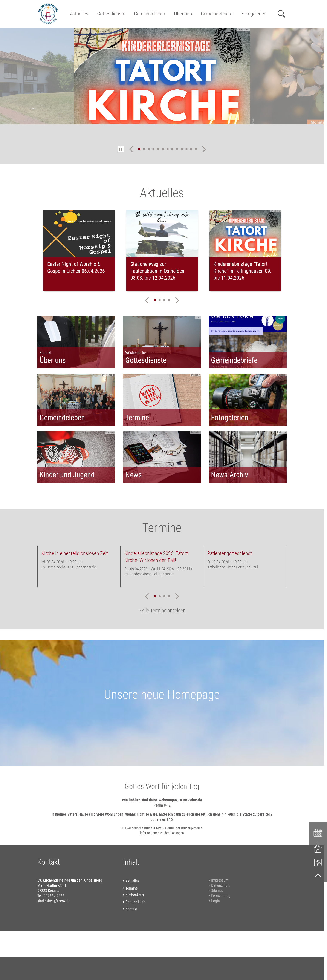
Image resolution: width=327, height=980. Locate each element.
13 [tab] (196, 149)
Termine (131, 888)
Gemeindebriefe (217, 14)
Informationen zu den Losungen (162, 833)
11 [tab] (186, 149)
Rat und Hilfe (135, 902)
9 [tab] (177, 149)
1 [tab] (139, 149)
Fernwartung (221, 896)
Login (215, 901)
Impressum (220, 880)
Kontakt (131, 909)
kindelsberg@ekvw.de (54, 901)
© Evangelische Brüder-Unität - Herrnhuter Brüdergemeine (162, 828)
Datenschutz (221, 885)
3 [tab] (149, 149)
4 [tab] (153, 149)
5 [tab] (158, 149)
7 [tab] (168, 149)
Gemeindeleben (150, 14)
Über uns (183, 14)
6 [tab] (163, 149)
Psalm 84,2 (162, 805)
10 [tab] (182, 149)
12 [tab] (191, 149)
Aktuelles (79, 14)
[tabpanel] (162, 76)
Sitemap (217, 890)
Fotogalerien (254, 14)
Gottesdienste (111, 14)
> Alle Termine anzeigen (162, 611)
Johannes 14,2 (162, 819)
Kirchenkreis (135, 895)
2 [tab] (144, 149)
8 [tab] (172, 149)
